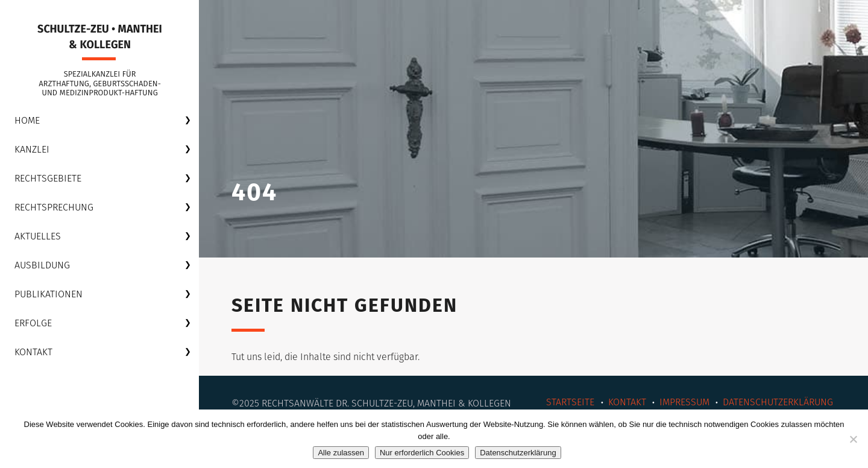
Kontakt (33, 352)
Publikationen (49, 294)
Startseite (570, 402)
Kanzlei (32, 149)
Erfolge (33, 323)
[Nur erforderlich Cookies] (853, 439)
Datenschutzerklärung (778, 402)
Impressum (684, 402)
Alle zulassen (341, 453)
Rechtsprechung (54, 207)
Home (27, 120)
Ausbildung (42, 265)
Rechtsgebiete (48, 178)
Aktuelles (38, 236)
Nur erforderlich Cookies (422, 453)
